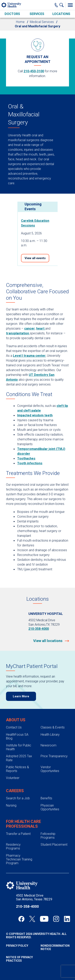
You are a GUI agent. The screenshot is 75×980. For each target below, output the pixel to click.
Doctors (12, 14)
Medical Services (42, 22)
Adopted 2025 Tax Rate (19, 758)
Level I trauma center (29, 356)
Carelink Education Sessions (35, 223)
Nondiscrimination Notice (55, 947)
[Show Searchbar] (62, 5)
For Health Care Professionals (23, 824)
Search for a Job (18, 798)
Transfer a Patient (18, 834)
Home (20, 22)
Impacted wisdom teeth (35, 415)
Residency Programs (13, 846)
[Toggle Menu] (70, 5)
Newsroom (48, 745)
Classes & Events (53, 727)
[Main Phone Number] (56, 5)
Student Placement (54, 845)
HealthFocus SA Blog (17, 736)
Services (37, 14)
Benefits (46, 798)
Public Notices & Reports (17, 769)
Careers (15, 791)
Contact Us (14, 727)
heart (41, 328)
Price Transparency (54, 756)
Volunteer (13, 778)
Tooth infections (30, 463)
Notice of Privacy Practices (19, 959)
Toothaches (26, 458)
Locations (61, 14)
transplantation (18, 333)
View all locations (48, 641)
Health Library (50, 735)
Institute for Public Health (19, 747)
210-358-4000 (39, 629)
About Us (16, 720)
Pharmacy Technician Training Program (19, 859)
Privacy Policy (17, 946)
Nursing (11, 805)
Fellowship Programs (48, 836)
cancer (29, 328)
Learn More (21, 696)
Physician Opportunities (50, 807)
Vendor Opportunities (50, 769)
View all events (35, 258)
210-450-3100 (34, 71)
